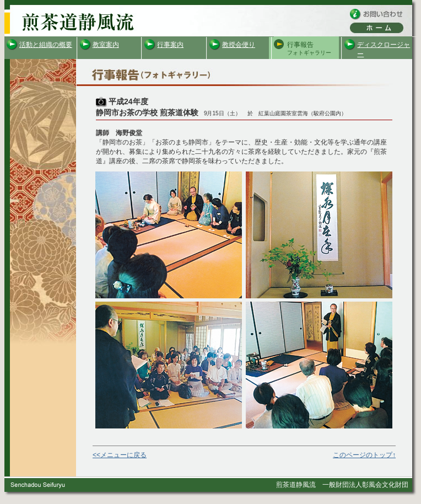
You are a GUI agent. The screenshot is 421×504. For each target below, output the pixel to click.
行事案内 (170, 45)
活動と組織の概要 (46, 45)
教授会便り (239, 45)
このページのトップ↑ (364, 455)
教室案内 (106, 45)
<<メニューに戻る (120, 455)
